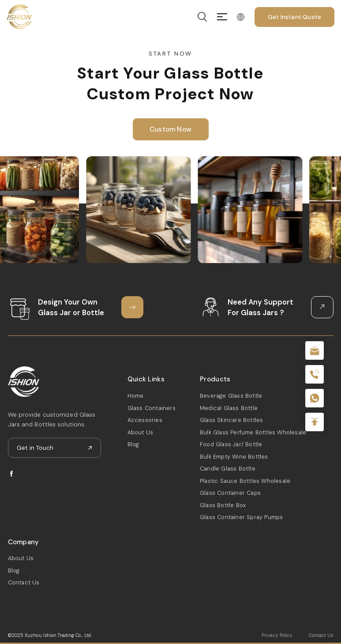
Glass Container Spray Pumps (241, 517)
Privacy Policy (277, 635)
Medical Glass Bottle (229, 408)
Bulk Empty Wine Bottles (234, 457)
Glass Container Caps (230, 493)
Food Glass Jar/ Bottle (231, 444)
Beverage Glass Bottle (231, 396)
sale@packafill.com (315, 350)
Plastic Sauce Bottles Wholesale (245, 481)
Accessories (145, 420)
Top (315, 422)
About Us (141, 432)
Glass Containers (152, 408)
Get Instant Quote (294, 17)
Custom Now (170, 129)
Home (136, 396)
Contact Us (24, 582)
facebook (12, 473)
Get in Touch (35, 448)
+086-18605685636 (315, 398)
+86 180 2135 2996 (315, 374)
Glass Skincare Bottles (231, 420)
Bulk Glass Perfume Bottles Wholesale (253, 432)
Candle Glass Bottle (228, 469)
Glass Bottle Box (223, 505)
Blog (133, 444)
